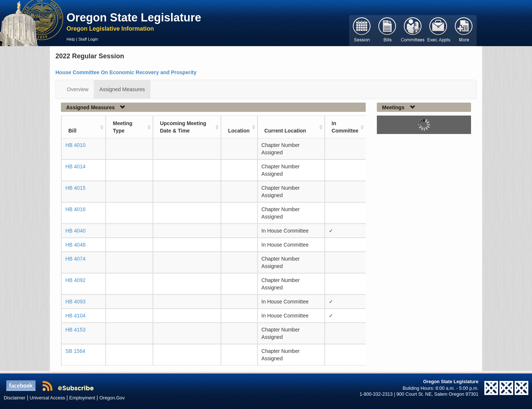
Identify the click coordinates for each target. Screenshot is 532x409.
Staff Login (88, 39)
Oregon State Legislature (134, 17)
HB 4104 (75, 316)
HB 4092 (75, 280)
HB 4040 (75, 231)
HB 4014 (75, 166)
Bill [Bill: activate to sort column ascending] (72, 131)
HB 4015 (75, 188)
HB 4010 (75, 145)
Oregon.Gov (112, 398)
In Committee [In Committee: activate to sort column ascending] (345, 127)
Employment (82, 398)
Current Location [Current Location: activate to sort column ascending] (285, 131)
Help (71, 39)
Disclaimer (15, 398)
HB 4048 (75, 245)
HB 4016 (75, 209)
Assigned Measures (122, 89)
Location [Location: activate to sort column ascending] (239, 131)
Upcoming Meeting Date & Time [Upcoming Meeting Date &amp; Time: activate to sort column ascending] (183, 127)
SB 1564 (75, 351)
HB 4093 (75, 302)
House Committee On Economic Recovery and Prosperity (126, 72)
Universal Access (47, 398)
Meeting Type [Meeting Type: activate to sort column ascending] (122, 127)
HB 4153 (75, 330)
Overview (78, 89)
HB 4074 (75, 259)
